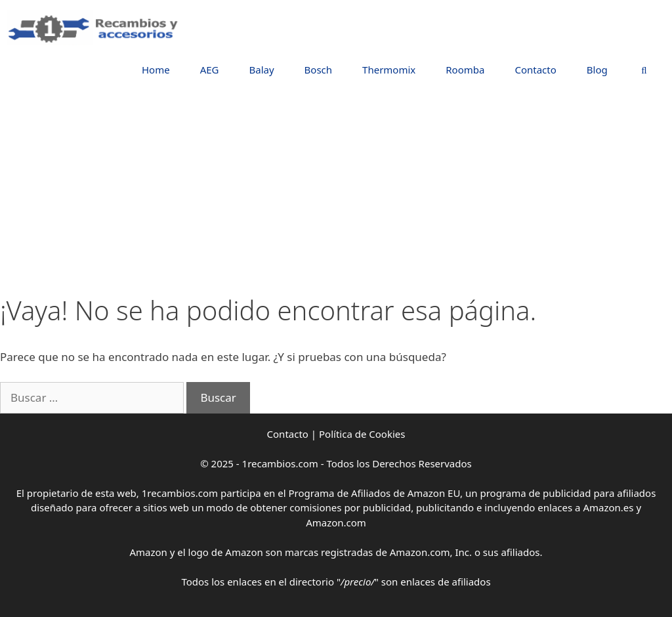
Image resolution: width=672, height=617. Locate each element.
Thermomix (389, 70)
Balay (261, 70)
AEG (210, 70)
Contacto (535, 70)
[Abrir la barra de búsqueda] (644, 70)
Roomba (465, 70)
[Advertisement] (336, 196)
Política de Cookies (362, 434)
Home (156, 70)
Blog (597, 70)
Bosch (318, 70)
